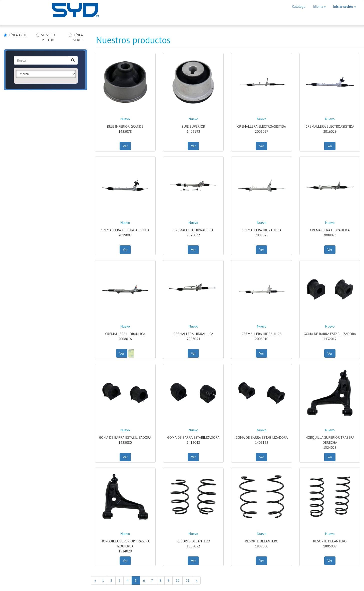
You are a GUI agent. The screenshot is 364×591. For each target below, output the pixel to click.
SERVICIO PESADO (46, 38)
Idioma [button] (319, 7)
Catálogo (299, 7)
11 (188, 580)
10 (177, 580)
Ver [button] (125, 146)
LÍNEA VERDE (76, 38)
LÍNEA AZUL (15, 35)
